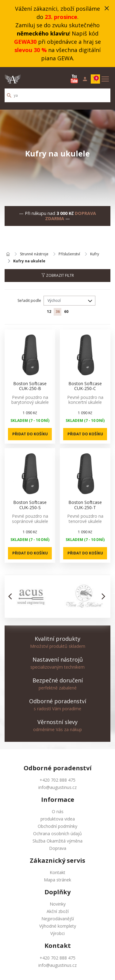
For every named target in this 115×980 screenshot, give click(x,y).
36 (58, 312)
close (107, 8)
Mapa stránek (57, 880)
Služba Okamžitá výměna (57, 841)
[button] (12, 596)
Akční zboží (58, 911)
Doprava (58, 848)
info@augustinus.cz (57, 787)
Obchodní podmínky (57, 826)
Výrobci (57, 933)
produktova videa (58, 819)
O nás (58, 811)
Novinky (58, 904)
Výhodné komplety (58, 926)
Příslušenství (69, 254)
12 (49, 312)
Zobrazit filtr (58, 275)
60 (66, 312)
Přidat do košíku (30, 434)
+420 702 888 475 (57, 780)
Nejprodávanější (58, 919)
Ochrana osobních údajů (57, 834)
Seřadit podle (29, 300)
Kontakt (57, 872)
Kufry (95, 254)
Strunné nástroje (34, 254)
